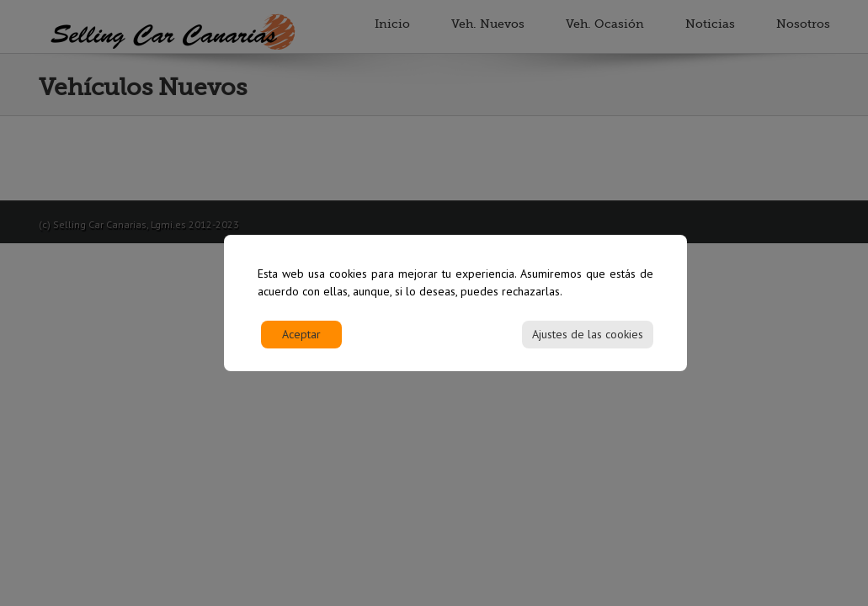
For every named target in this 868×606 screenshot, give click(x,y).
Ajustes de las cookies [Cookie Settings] (588, 341)
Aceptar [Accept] (301, 341)
